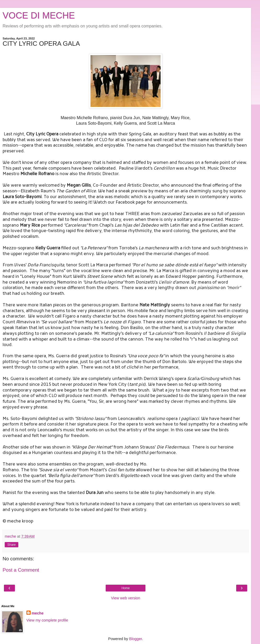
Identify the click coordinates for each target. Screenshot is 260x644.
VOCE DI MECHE (39, 15)
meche (38, 613)
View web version (126, 598)
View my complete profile (47, 620)
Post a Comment (21, 570)
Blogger (136, 639)
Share (12, 545)
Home (126, 588)
